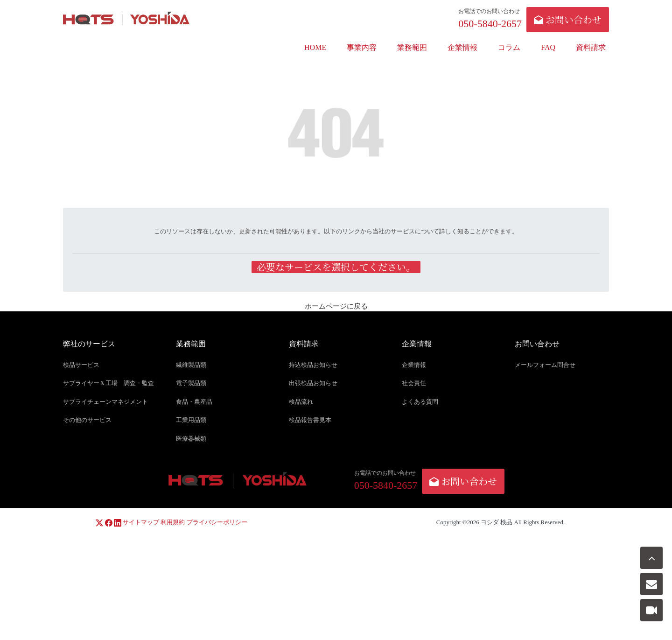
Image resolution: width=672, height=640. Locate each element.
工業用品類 (191, 420)
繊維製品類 (191, 365)
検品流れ (301, 402)
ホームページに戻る (336, 307)
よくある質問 (420, 402)
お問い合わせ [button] (568, 19)
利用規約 (173, 523)
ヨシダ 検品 (497, 523)
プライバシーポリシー (217, 523)
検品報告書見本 (310, 420)
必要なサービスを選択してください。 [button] (336, 267)
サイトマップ (141, 523)
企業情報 (414, 365)
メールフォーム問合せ (545, 365)
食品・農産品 (194, 402)
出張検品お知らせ (313, 383)
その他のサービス (87, 420)
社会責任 (414, 383)
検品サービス (81, 365)
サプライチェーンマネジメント (105, 402)
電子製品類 (191, 383)
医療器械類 (191, 439)
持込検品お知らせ (313, 365)
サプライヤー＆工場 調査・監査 (108, 383)
